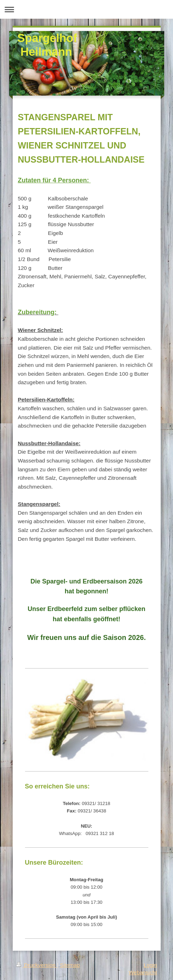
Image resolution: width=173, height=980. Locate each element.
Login (150, 965)
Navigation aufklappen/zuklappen (86, 9)
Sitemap (70, 965)
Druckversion (37, 965)
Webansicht (143, 972)
